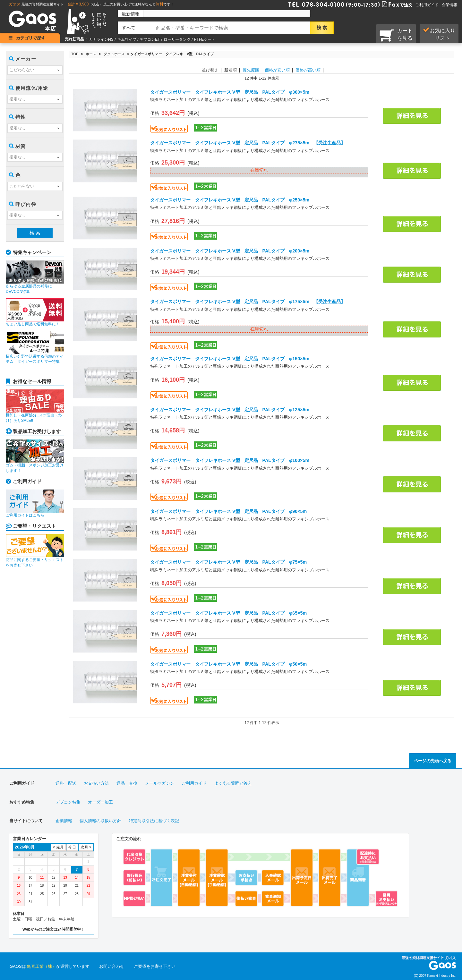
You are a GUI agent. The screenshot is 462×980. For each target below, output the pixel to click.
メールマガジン (160, 783)
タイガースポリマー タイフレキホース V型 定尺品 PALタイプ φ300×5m (230, 92)
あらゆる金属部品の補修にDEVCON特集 (35, 277)
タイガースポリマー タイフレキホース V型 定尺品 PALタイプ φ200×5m (230, 251)
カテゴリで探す (31, 38)
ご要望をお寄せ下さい (155, 966)
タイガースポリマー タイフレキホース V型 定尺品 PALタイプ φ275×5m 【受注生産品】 (248, 143)
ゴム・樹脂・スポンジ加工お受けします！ (35, 456)
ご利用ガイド (427, 5)
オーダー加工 (100, 802)
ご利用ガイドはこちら (35, 503)
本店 (50, 29)
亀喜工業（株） (42, 966)
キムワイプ (127, 39)
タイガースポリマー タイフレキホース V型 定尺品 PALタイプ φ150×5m (230, 359)
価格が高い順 (308, 70)
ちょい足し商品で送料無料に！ (35, 312)
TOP (75, 54)
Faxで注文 (389, 4)
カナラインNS (101, 39)
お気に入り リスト (439, 34)
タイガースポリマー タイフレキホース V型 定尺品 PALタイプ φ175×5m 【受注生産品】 (248, 302)
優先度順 (251, 70)
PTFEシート (205, 39)
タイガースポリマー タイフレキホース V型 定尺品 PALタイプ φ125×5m (230, 410)
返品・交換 (127, 783)
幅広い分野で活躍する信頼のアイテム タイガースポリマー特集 (35, 347)
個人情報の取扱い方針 (100, 821)
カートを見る (396, 35)
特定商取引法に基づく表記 (154, 821)
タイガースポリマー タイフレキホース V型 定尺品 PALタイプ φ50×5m (228, 664)
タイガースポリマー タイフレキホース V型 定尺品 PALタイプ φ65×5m (228, 613)
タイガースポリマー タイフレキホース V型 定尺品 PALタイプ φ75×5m (228, 562)
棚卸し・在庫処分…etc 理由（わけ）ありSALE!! (35, 406)
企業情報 (449, 5)
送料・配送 (66, 783)
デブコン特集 (68, 802)
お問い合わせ (112, 966)
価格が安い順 (277, 70)
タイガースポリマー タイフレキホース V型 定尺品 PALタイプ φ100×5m (230, 460)
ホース (91, 54)
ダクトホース (114, 54)
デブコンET (150, 39)
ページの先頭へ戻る (433, 761)
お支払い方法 (96, 783)
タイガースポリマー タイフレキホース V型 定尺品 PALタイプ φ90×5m (228, 511)
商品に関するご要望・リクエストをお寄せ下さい (35, 551)
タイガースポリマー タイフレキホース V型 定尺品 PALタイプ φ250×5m (230, 200)
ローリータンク (177, 39)
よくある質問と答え (233, 783)
